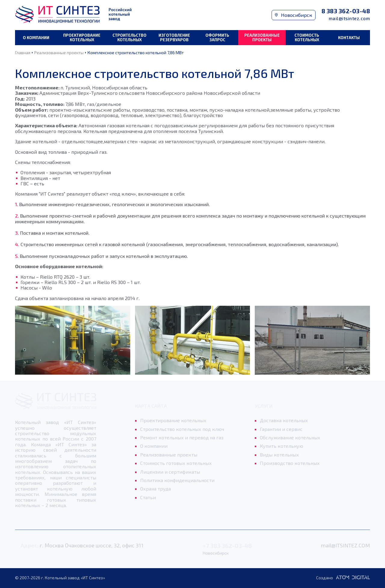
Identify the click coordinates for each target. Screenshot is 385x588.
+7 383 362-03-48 (227, 546)
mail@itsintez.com (350, 19)
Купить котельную (282, 446)
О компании (36, 38)
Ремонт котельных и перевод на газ (182, 438)
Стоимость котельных (307, 37)
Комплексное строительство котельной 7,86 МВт (136, 53)
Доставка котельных (284, 420)
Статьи (148, 497)
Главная (23, 53)
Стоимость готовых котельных (176, 463)
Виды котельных (279, 455)
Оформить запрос (217, 37)
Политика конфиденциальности (177, 480)
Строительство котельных (129, 37)
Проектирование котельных (82, 37)
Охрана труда (156, 489)
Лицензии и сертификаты (170, 472)
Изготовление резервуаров (174, 37)
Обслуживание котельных (290, 438)
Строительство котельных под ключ (182, 429)
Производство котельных (290, 463)
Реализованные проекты (262, 37)
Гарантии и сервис (281, 429)
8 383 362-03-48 (346, 11)
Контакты (349, 38)
